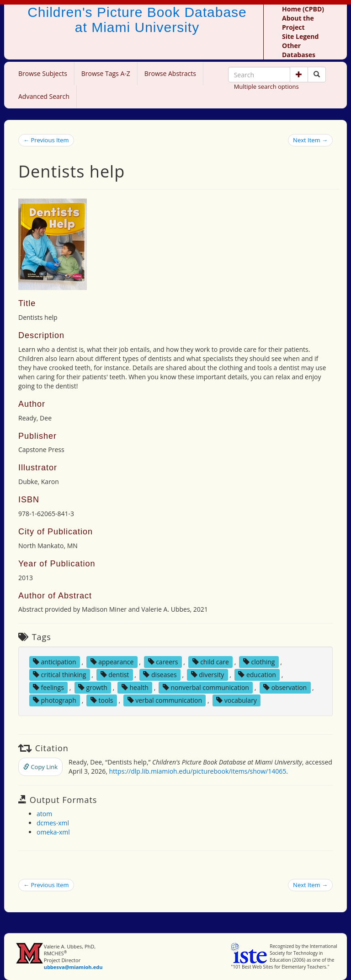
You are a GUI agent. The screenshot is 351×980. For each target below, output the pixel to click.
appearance (112, 662)
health (135, 687)
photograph (55, 700)
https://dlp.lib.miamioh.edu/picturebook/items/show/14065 (198, 771)
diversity (208, 675)
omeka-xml (53, 832)
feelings (48, 687)
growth (93, 687)
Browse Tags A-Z (106, 73)
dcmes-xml (53, 823)
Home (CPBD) (303, 9)
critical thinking (60, 675)
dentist (115, 675)
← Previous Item (46, 140)
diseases (160, 675)
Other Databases (299, 50)
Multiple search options (266, 86)
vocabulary (237, 700)
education (257, 675)
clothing (259, 662)
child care (211, 662)
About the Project (298, 23)
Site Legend (300, 36)
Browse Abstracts (170, 73)
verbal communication (165, 700)
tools (102, 700)
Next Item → (310, 140)
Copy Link (40, 767)
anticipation (55, 662)
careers (163, 662)
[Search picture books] (317, 75)
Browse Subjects (43, 73)
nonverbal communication (206, 687)
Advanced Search (44, 96)
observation (285, 687)
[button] (299, 75)
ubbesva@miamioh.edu (73, 967)
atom (44, 814)
